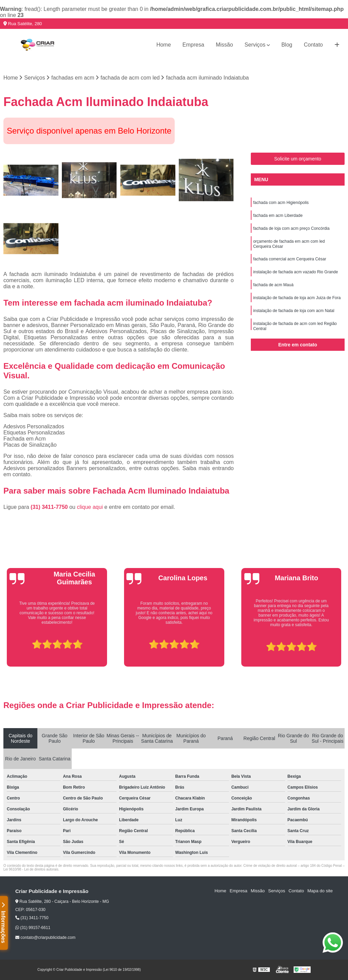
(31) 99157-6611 (33, 928)
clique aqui (90, 507)
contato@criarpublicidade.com (45, 938)
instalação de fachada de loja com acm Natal (294, 311)
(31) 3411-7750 (50, 507)
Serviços (255, 45)
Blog (287, 45)
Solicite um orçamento (298, 159)
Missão (224, 45)
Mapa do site (320, 891)
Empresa (193, 45)
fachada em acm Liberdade (278, 216)
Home (164, 45)
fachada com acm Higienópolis (281, 203)
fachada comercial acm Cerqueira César (290, 259)
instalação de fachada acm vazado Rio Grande (296, 272)
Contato (313, 45)
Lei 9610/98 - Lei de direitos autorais (31, 869)
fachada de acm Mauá (273, 285)
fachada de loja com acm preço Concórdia (291, 228)
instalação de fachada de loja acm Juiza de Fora (297, 298)
